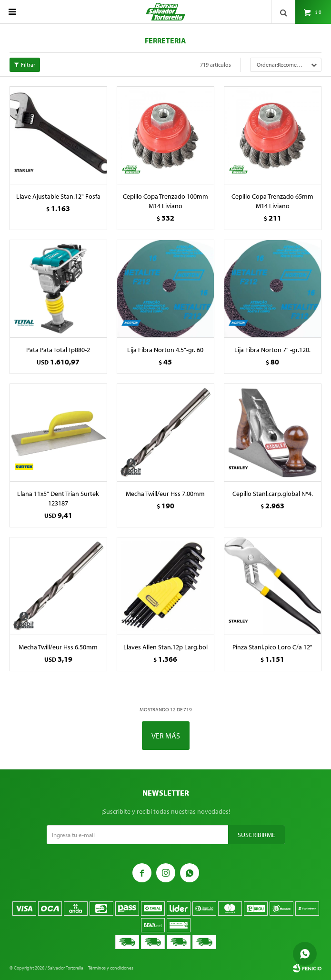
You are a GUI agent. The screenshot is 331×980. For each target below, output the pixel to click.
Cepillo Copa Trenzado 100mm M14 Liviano (165, 201)
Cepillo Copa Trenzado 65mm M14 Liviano (272, 201)
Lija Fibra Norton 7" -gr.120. (272, 350)
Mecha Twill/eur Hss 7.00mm (165, 494)
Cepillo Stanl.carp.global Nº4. (273, 494)
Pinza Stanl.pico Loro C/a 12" (272, 647)
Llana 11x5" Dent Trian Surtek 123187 (58, 498)
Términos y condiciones (111, 968)
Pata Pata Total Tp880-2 (58, 350)
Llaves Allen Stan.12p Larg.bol (165, 647)
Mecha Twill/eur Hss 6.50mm (58, 647)
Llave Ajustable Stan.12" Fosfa (58, 196)
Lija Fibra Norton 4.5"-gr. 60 (165, 350)
